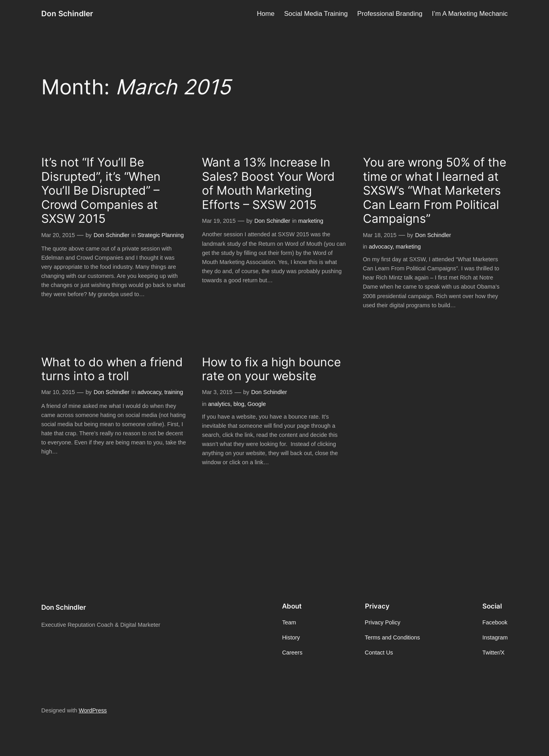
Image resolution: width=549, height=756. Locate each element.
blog (239, 404)
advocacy (381, 247)
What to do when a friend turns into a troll (112, 369)
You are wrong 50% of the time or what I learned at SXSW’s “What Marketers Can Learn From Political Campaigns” (435, 190)
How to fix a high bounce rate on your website (271, 369)
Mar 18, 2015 (380, 235)
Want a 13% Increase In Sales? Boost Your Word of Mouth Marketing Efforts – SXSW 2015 (268, 184)
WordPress (93, 710)
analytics (219, 404)
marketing (311, 221)
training (174, 392)
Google (257, 404)
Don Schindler (67, 13)
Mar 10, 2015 (58, 392)
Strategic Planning (161, 235)
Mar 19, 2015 (219, 221)
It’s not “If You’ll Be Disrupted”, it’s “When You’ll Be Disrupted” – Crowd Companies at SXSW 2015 (101, 190)
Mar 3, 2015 (217, 392)
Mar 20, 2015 (58, 235)
